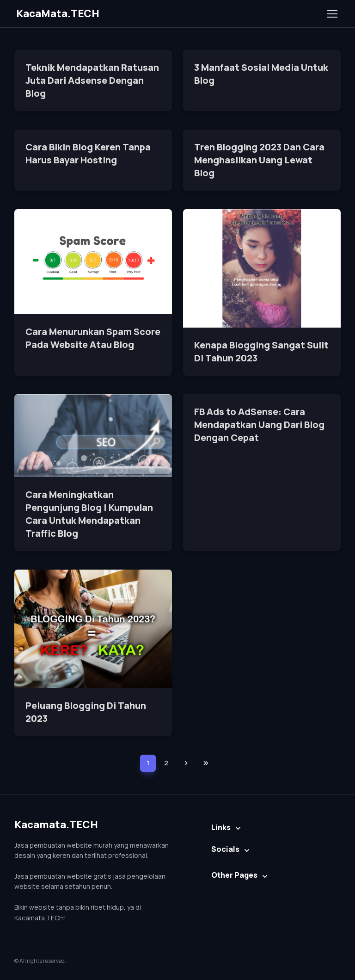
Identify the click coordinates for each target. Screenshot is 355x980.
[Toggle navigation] (332, 14)
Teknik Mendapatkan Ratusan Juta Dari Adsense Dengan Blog (92, 80)
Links (221, 827)
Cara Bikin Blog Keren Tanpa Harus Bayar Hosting (88, 153)
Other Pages (234, 875)
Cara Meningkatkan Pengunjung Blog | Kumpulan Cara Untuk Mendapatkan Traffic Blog (89, 514)
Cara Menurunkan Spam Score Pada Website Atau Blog (93, 338)
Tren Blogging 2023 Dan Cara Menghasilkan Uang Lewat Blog (259, 160)
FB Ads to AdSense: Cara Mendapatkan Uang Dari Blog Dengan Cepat (259, 425)
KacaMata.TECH (58, 13)
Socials (225, 849)
